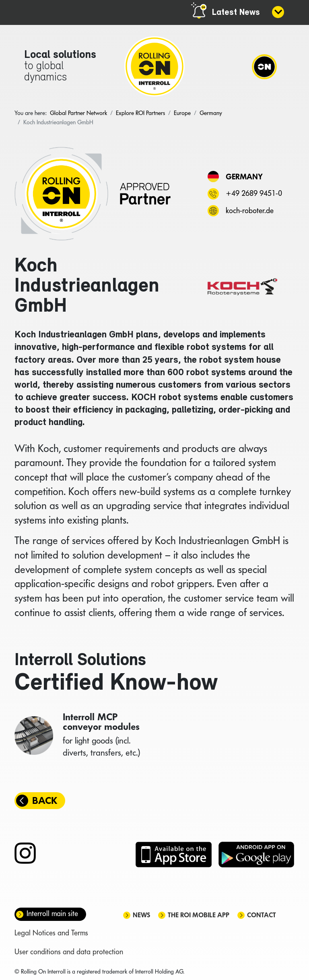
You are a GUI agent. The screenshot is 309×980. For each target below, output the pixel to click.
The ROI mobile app (199, 915)
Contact (262, 915)
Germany (244, 177)
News (141, 915)
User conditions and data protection (69, 952)
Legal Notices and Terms (51, 933)
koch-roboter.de (250, 211)
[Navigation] (264, 66)
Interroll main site (52, 913)
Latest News (236, 13)
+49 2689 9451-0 (254, 193)
